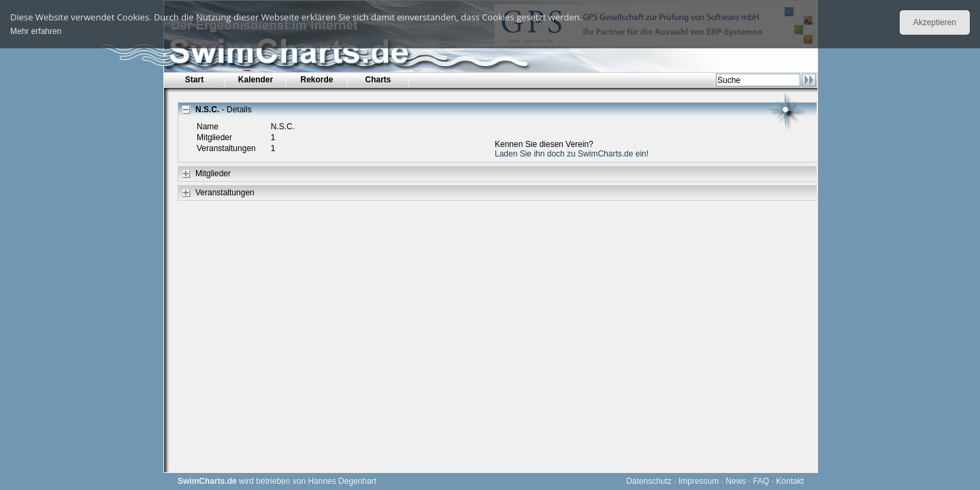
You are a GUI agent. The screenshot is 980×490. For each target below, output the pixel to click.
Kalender (256, 80)
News (736, 481)
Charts (378, 80)
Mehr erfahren (36, 31)
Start (194, 80)
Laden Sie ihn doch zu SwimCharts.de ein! (572, 154)
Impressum (699, 481)
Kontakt (790, 481)
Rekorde (316, 80)
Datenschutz (649, 481)
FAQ (761, 481)
